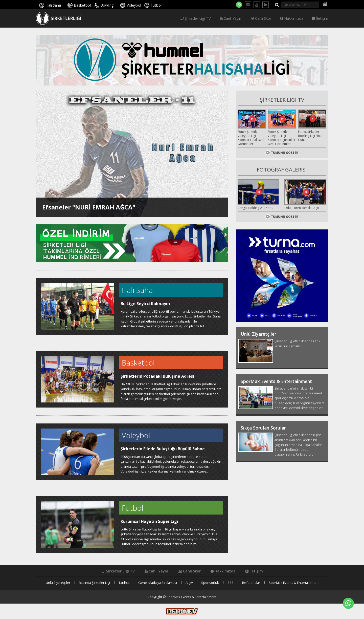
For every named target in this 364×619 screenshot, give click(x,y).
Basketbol (82, 5)
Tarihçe (124, 583)
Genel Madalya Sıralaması (158, 583)
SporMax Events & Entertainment (294, 583)
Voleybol (134, 5)
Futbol (156, 5)
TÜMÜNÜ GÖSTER (282, 153)
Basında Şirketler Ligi (94, 583)
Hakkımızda (292, 18)
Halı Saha (53, 5)
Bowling (107, 5)
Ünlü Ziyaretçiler (58, 583)
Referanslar (251, 583)
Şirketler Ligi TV (195, 18)
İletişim (320, 18)
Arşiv (189, 583)
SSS (231, 583)
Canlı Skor (261, 18)
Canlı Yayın (230, 18)
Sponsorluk (210, 583)
